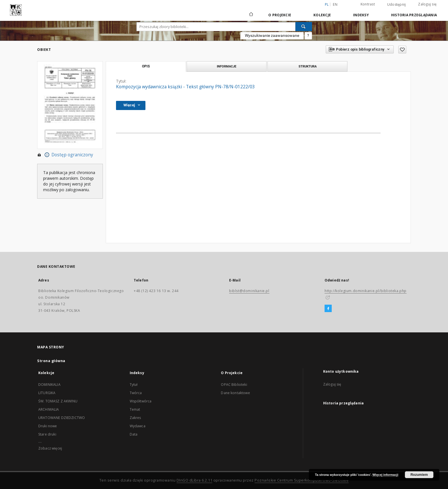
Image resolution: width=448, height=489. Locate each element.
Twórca (136, 393)
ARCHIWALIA (49, 409)
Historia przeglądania (414, 15)
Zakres (135, 418)
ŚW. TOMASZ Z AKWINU (58, 401)
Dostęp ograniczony (65, 155)
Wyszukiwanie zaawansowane (272, 35)
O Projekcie (280, 15)
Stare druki (47, 434)
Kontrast (368, 4)
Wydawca (138, 426)
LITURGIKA (47, 393)
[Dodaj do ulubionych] (402, 50)
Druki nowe (48, 426)
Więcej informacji (385, 475)
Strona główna (51, 361)
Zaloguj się (427, 4)
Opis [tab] (146, 66)
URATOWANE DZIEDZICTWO (62, 418)
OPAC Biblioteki (234, 385)
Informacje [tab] (227, 66)
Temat (135, 409)
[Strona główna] (251, 15)
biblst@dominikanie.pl (249, 291)
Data (134, 434)
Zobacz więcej (50, 448)
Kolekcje (322, 15)
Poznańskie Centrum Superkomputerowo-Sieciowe (302, 480)
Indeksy (361, 15)
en (335, 4)
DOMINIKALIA (49, 385)
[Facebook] (328, 309)
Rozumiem (419, 475)
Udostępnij (397, 5)
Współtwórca (141, 401)
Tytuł (134, 385)
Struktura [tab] (308, 66)
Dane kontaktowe (235, 393)
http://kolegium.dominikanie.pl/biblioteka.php (366, 291)
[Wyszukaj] (304, 27)
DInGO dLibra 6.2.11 (195, 480)
